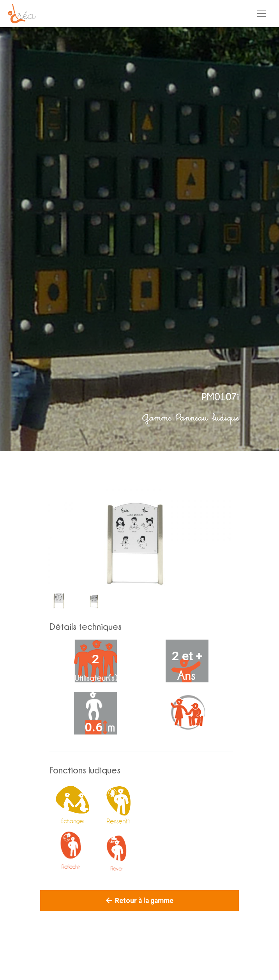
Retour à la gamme (140, 901)
